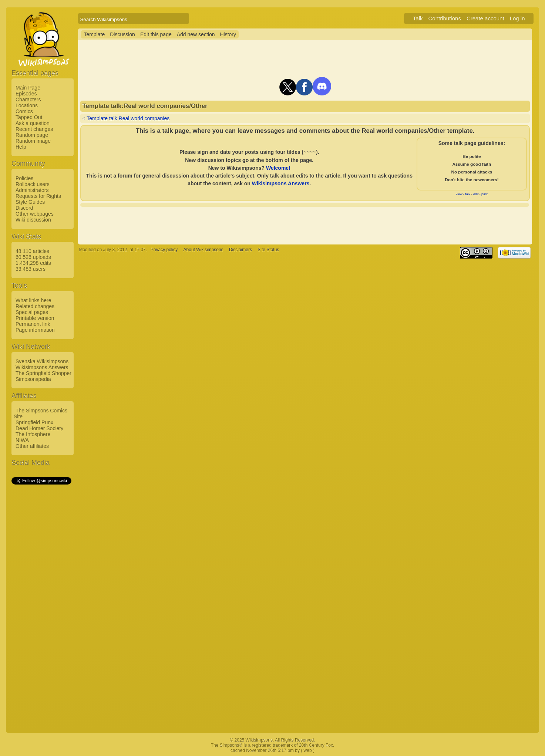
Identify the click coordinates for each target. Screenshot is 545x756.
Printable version (35, 318)
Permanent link (33, 324)
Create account (485, 18)
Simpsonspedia (33, 379)
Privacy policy (164, 250)
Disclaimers (240, 250)
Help (21, 147)
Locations (27, 105)
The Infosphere (33, 434)
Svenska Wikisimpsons (42, 361)
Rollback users (33, 184)
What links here (33, 300)
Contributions (445, 18)
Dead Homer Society (39, 428)
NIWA (22, 440)
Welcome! (278, 168)
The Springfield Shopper (43, 373)
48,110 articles (32, 251)
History (228, 34)
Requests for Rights (38, 196)
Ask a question (33, 123)
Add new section (196, 34)
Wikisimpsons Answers (42, 367)
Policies (24, 178)
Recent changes (34, 129)
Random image (33, 141)
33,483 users (31, 269)
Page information (35, 330)
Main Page (28, 88)
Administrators (32, 190)
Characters (28, 99)
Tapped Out (29, 117)
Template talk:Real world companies (128, 118)
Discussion (122, 34)
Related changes (35, 306)
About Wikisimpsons (203, 250)
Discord (24, 208)
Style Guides (30, 202)
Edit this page (156, 34)
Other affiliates (32, 446)
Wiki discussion (33, 220)
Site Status (268, 250)
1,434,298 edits (33, 263)
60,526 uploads (33, 257)
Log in (517, 18)
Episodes (26, 94)
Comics (24, 111)
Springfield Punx (34, 422)
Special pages (32, 312)
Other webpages (35, 214)
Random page (32, 135)
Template (94, 34)
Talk (418, 18)
